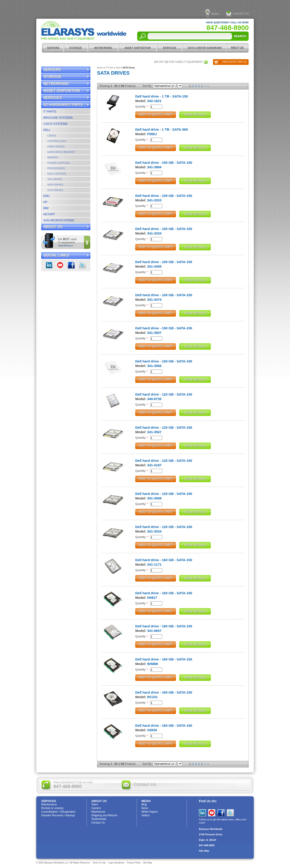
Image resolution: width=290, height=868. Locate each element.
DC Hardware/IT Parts (204, 48)
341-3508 (154, 498)
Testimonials (99, 819)
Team (95, 804)
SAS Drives (55, 179)
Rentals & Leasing (52, 808)
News (145, 808)
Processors (56, 168)
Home (100, 68)
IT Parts (50, 111)
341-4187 (154, 465)
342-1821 (154, 101)
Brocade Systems (58, 118)
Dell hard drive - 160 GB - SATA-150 (164, 560)
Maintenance (49, 804)
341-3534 (154, 531)
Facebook (71, 265)
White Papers (150, 812)
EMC (47, 196)
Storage (76, 48)
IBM (46, 208)
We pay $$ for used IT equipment (178, 62)
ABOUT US (238, 48)
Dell (47, 130)
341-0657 (154, 631)
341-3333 (154, 200)
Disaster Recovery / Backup (58, 815)
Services (170, 48)
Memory (53, 157)
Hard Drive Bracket (61, 152)
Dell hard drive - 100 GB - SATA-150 (164, 163)
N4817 (152, 598)
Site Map (204, 851)
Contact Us (241, 14)
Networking (103, 48)
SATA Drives (55, 185)
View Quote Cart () (234, 62)
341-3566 (154, 366)
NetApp (49, 214)
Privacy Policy (134, 863)
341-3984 (154, 167)
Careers (96, 808)
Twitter (82, 265)
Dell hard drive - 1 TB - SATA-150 (162, 96)
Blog (144, 804)
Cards (52, 136)
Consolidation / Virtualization (58, 812)
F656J (152, 134)
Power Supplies (58, 163)
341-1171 (154, 564)
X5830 (152, 730)
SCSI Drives (55, 190)
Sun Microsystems (59, 220)
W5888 (153, 664)
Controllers (57, 141)
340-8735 (154, 399)
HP (45, 202)
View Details (195, 115)
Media (215, 14)
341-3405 (154, 266)
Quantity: (142, 106)
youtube (60, 265)
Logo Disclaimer (116, 863)
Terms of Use (99, 863)
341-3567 (154, 432)
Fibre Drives (56, 147)
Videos (145, 815)
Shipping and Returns (104, 815)
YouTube (212, 813)
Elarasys (84, 31)
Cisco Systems (55, 124)
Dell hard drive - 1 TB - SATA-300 (162, 129)
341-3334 (154, 233)
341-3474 (154, 300)
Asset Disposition (138, 48)
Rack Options (57, 174)
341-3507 (154, 333)
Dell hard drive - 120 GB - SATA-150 (164, 394)
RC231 (153, 697)
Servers (53, 48)
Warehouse (98, 812)
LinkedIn (49, 265)
